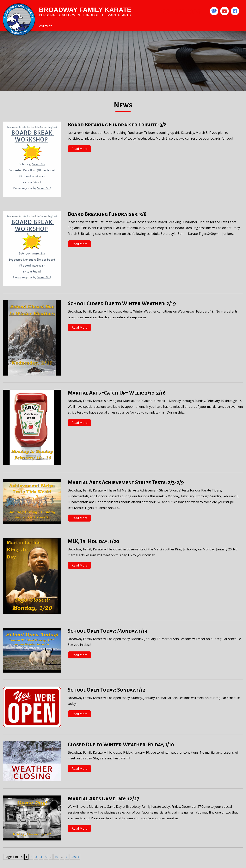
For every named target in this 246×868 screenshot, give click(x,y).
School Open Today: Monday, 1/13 (108, 631)
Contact (46, 26)
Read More (80, 149)
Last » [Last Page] (75, 857)
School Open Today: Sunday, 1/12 (107, 690)
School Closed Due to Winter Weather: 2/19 (122, 303)
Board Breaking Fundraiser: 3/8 (107, 214)
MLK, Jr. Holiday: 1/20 (93, 541)
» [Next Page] (67, 857)
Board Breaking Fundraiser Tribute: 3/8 (117, 125)
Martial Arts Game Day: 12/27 (104, 799)
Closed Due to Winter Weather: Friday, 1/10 (121, 744)
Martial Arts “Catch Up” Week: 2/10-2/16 (117, 393)
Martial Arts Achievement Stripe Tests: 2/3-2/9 (126, 482)
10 (56, 857)
